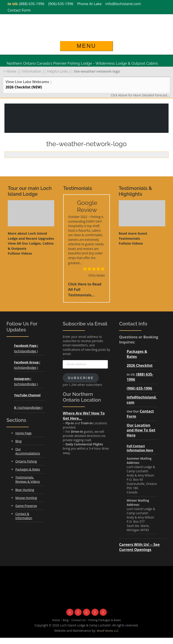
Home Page (23, 433)
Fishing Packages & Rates (105, 620)
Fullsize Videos (20, 253)
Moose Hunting (26, 498)
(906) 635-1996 (61, 4)
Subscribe (81, 378)
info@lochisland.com (123, 4)
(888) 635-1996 (32, 4)
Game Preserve (26, 506)
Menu (86, 46)
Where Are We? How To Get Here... (84, 416)
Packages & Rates (28, 469)
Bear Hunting (25, 490)
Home (11, 71)
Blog (18, 441)
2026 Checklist (140, 365)
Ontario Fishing (26, 461)
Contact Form (19, 10)
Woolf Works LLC (108, 631)
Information (32, 71)
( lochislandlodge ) (28, 408)
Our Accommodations (28, 451)
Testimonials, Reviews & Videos (28, 479)
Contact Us (78, 620)
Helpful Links (57, 71)
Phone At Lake (89, 4)
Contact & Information (24, 516)
